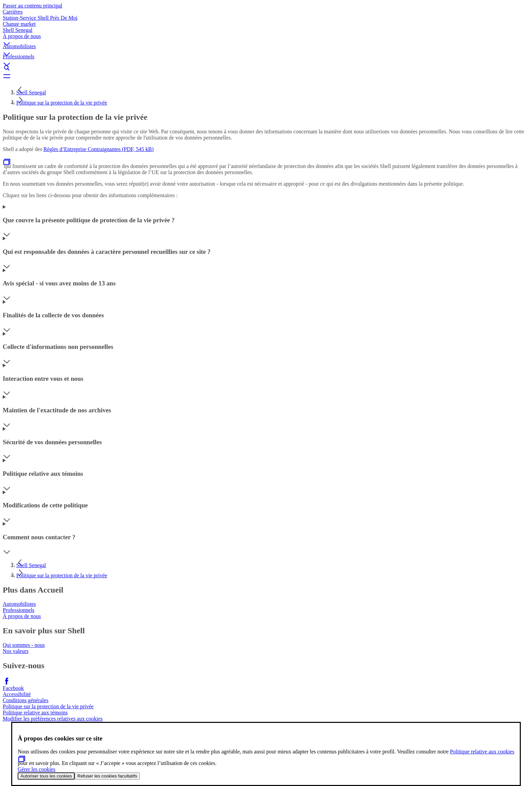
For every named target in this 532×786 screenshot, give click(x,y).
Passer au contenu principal (33, 6)
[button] (266, 38)
